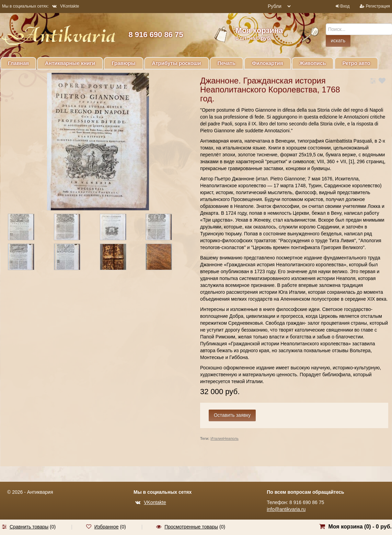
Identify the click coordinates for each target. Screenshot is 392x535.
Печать (227, 63)
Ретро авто (356, 63)
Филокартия (268, 63)
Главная (18, 63)
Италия (217, 438)
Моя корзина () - (360, 527)
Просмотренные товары (191, 527)
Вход (345, 6)
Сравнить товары (29, 527)
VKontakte (66, 6)
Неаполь (231, 438)
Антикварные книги (70, 63)
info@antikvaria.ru (286, 509)
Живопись (313, 63)
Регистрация (378, 6)
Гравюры (123, 63)
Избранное (107, 527)
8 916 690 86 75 (156, 35)
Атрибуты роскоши (177, 63)
